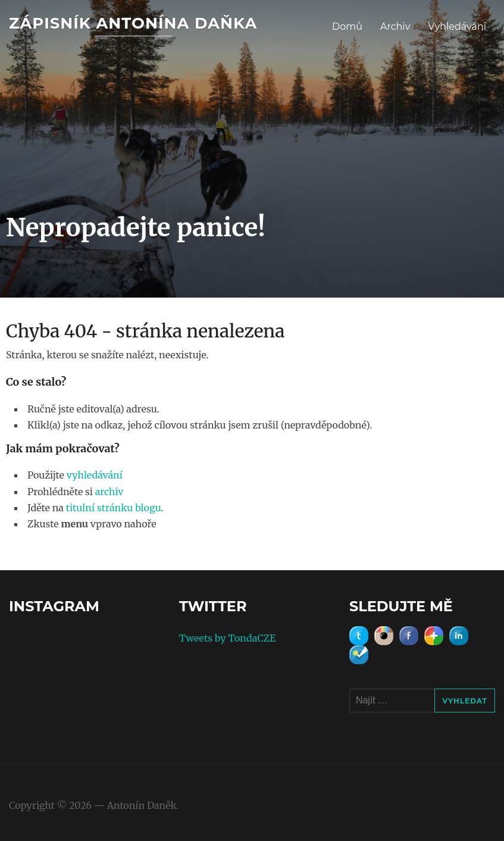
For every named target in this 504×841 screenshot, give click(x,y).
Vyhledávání (457, 26)
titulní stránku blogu (114, 508)
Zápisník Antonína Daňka (133, 23)
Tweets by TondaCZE (227, 638)
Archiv (395, 26)
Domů (347, 26)
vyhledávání (95, 475)
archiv (109, 492)
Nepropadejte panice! (136, 227)
